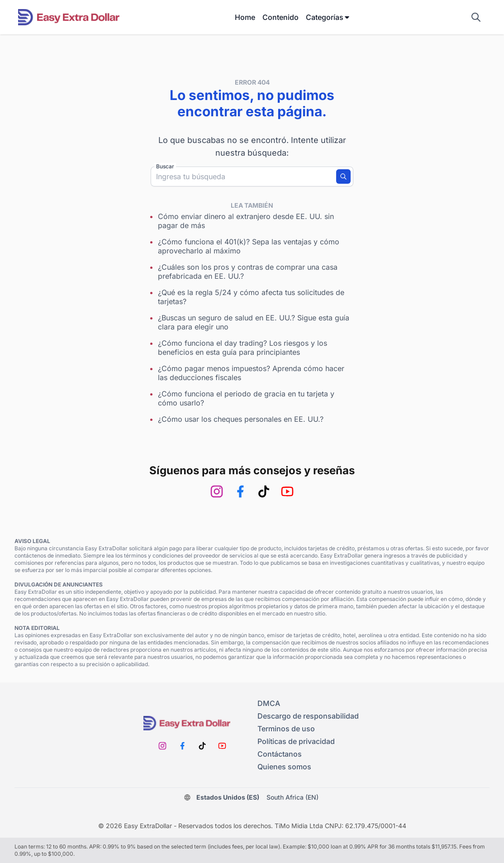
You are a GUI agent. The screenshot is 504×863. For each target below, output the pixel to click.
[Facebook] (240, 491)
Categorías (328, 17)
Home (245, 17)
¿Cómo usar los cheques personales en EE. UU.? (241, 419)
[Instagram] (217, 491)
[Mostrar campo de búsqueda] (476, 17)
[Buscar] (343, 176)
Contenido (281, 17)
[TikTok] (264, 491)
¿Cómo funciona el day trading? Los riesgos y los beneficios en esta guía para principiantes (242, 348)
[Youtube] (287, 491)
